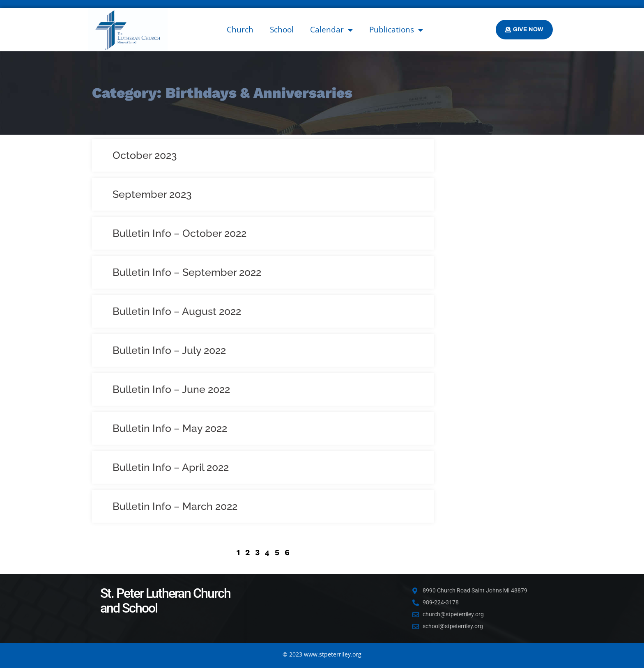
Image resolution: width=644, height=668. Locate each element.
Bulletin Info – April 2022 (171, 467)
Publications (396, 30)
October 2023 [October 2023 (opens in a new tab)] (145, 155)
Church (240, 30)
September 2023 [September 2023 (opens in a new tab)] (152, 194)
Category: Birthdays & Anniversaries (222, 93)
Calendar (331, 30)
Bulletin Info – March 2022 (175, 506)
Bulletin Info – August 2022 (177, 311)
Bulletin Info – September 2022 (187, 272)
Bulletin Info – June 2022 (171, 389)
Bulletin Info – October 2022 (179, 233)
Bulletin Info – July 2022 (169, 350)
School (282, 30)
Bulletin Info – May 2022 (170, 428)
